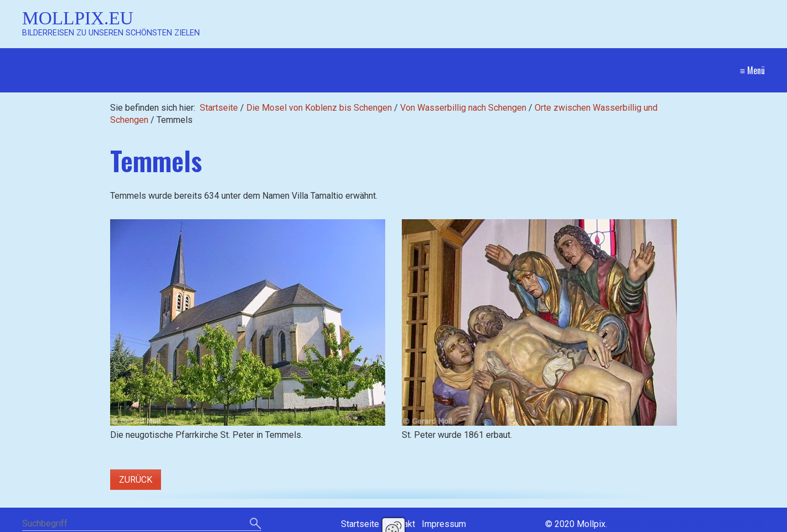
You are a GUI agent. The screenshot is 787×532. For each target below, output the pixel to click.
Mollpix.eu (78, 18)
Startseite (219, 108)
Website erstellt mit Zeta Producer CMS (687, 524)
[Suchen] (255, 524)
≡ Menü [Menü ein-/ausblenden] (752, 70)
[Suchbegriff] (142, 525)
